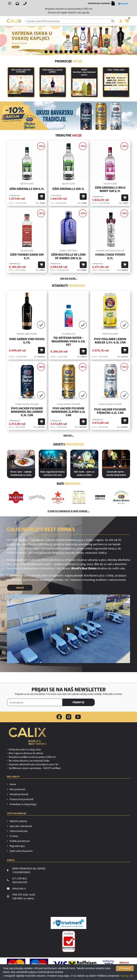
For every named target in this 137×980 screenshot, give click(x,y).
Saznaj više (127, 976)
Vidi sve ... (69, 435)
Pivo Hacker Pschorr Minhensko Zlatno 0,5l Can (68, 412)
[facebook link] (59, 717)
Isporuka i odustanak (21, 826)
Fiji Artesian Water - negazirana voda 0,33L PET (68, 341)
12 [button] (96, 52)
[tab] (41, 52)
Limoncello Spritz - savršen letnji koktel (116, 473)
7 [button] (71, 52)
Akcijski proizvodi (19, 794)
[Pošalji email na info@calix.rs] (17, 3)
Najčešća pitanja (18, 821)
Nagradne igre (17, 846)
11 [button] (91, 52)
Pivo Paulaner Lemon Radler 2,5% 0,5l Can (110, 341)
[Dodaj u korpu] (41, 197)
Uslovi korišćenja (19, 831)
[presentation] (115, 703)
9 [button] (81, 52)
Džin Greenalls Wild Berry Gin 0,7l (110, 189)
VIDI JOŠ (20, 588)
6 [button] (66, 52)
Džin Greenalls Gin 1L (68, 189)
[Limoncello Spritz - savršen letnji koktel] (116, 459)
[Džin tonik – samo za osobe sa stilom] (84, 459)
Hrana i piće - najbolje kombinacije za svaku (21, 473)
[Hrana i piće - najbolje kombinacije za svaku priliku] (21, 459)
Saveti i (69, 444)
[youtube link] (78, 717)
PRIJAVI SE (78, 702)
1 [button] (41, 52)
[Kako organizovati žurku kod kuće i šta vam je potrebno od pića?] (53, 459)
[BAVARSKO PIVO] (68, 116)
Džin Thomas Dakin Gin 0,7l (27, 256)
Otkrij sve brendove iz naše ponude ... (69, 511)
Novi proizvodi (17, 789)
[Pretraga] (113, 21)
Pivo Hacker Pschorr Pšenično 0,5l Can (110, 411)
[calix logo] (27, 738)
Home (13, 784)
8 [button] (76, 52)
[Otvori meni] (10, 3)
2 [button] (46, 52)
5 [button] (61, 52)
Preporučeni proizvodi (21, 799)
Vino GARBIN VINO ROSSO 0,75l (27, 341)
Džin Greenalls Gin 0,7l (27, 189)
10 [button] (86, 52)
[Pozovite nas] (25, 3)
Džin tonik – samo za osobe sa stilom (84, 473)
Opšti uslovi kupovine (21, 851)
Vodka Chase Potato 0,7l (110, 256)
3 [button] (51, 52)
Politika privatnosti (20, 841)
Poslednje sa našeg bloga (23, 804)
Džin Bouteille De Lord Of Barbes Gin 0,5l (68, 256)
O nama (14, 836)
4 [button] (56, 52)
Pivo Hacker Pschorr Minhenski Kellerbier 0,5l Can (27, 412)
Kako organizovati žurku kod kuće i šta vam (53, 473)
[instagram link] (69, 717)
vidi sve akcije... (69, 278)
